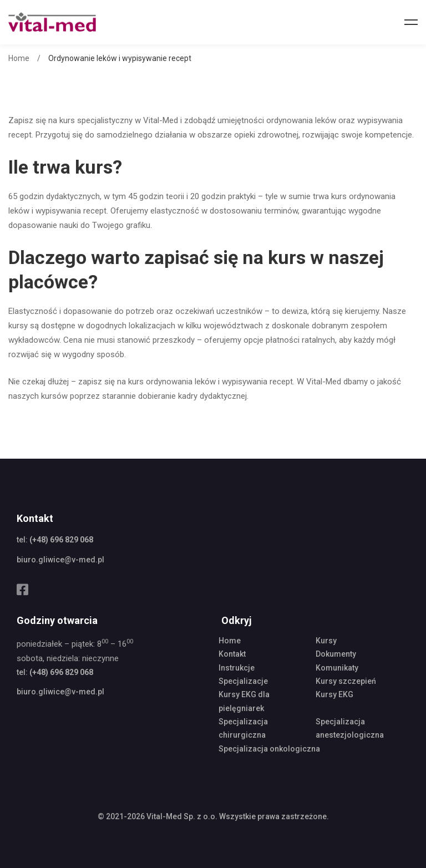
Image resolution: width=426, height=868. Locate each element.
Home (19, 58)
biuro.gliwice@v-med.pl (60, 560)
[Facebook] (22, 590)
